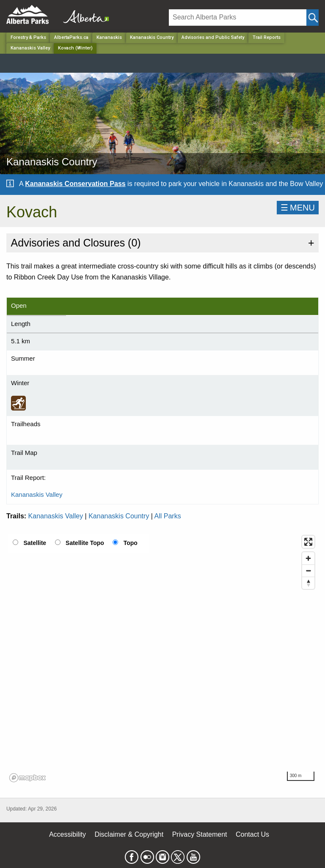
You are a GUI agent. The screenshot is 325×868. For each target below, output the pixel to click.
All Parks (168, 516)
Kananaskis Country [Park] (152, 37)
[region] (162, 658)
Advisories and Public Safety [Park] (213, 37)
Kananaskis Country (119, 516)
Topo (131, 543)
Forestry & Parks (28, 37)
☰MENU (298, 208)
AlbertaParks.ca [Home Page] (71, 37)
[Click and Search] (313, 18)
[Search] (238, 18)
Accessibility (67, 834)
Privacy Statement (200, 834)
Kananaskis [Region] (109, 37)
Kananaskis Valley (30, 48)
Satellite (35, 543)
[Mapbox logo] (28, 778)
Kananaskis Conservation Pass (75, 184)
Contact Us (252, 834)
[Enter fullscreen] (308, 542)
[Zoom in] (308, 558)
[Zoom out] (308, 571)
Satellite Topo (85, 543)
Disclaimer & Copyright (129, 834)
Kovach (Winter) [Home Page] (75, 48)
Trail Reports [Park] (267, 37)
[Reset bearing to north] (308, 583)
